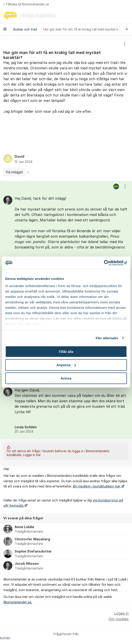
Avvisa (66, 378)
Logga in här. (32, 455)
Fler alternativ (107, 338)
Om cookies (119, 619)
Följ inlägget (14, 172)
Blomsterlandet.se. (18, 602)
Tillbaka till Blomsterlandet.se (26, 4)
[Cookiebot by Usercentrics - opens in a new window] (107, 263)
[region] (66, 108)
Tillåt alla (66, 352)
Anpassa (66, 365)
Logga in (121, 613)
